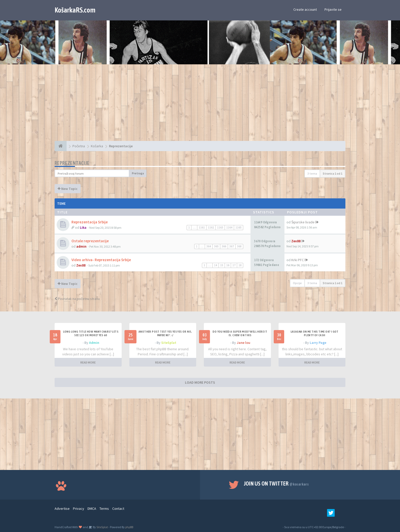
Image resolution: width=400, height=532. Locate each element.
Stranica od (333, 173)
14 (216, 265)
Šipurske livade (303, 222)
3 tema (312, 173)
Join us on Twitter (276, 483)
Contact (118, 509)
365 (216, 246)
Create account (305, 9)
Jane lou (243, 343)
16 (228, 265)
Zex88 (296, 241)
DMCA (92, 509)
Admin (94, 343)
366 (224, 246)
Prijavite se (333, 9)
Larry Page (318, 343)
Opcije (297, 283)
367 (232, 246)
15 (222, 265)
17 (234, 265)
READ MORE (88, 362)
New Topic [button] (68, 189)
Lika (83, 227)
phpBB (129, 527)
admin (81, 246)
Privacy (79, 509)
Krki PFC (298, 260)
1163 (220, 227)
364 (209, 246)
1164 (229, 227)
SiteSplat (169, 343)
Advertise (62, 509)
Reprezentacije (72, 163)
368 (239, 246)
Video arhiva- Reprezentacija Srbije (101, 260)
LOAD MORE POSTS (200, 382)
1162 (211, 227)
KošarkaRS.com (75, 10)
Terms (104, 509)
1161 (202, 227)
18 (240, 265)
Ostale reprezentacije (90, 241)
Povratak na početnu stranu (77, 299)
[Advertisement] (200, 105)
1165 (239, 227)
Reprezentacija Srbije (90, 222)
